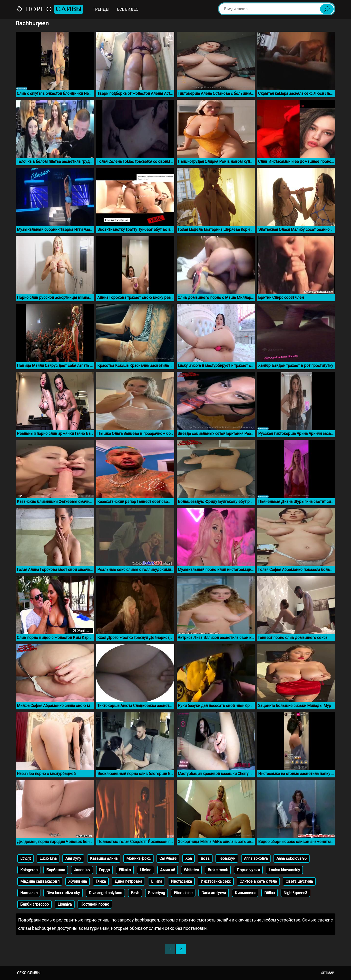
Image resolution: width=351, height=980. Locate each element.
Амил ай (168, 870)
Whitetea (191, 870)
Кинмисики (245, 893)
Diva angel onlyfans (105, 893)
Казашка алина (104, 858)
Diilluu (269, 893)
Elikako (125, 870)
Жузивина (78, 881)
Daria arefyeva (214, 893)
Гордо (104, 870)
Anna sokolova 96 (292, 858)
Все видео (128, 9)
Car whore (168, 858)
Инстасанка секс (216, 881)
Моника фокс (138, 858)
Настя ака (29, 893)
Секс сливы (29, 973)
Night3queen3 (295, 893)
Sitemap (328, 973)
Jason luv (82, 870)
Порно (49, 9)
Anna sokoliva (256, 858)
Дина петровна (128, 881)
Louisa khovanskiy (284, 870)
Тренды (101, 9)
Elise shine (183, 893)
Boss (205, 858)
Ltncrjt (25, 858)
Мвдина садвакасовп (40, 881)
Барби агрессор (34, 904)
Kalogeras (29, 870)
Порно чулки (248, 870)
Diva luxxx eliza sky (63, 893)
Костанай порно (95, 904)
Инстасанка (181, 881)
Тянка (101, 881)
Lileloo (146, 870)
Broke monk (218, 870)
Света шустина (299, 881)
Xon (189, 858)
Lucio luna (48, 858)
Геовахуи (227, 858)
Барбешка (56, 870)
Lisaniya (65, 904)
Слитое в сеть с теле (258, 881)
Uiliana (156, 881)
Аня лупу (73, 858)
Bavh (135, 893)
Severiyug (156, 893)
